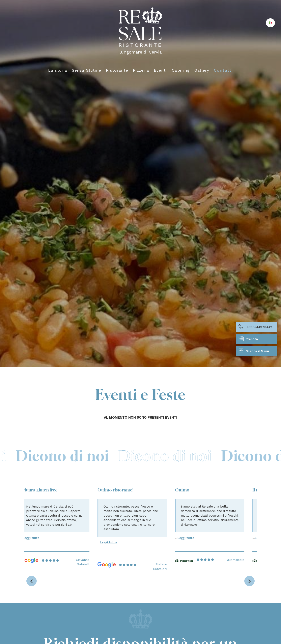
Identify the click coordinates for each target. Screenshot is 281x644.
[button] (270, 23)
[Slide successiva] (249, 581)
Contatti (223, 70)
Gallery (202, 70)
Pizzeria (141, 70)
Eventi (161, 70)
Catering (181, 70)
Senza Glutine (87, 70)
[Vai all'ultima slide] (32, 581)
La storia (58, 70)
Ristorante (117, 70)
